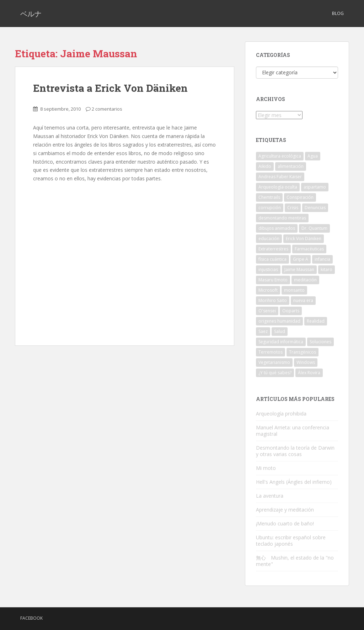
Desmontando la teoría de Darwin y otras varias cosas (295, 451)
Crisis (293, 208)
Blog (338, 13)
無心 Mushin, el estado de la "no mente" (295, 561)
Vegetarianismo (274, 362)
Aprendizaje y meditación (285, 510)
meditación (305, 280)
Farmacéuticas (309, 249)
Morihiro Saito (273, 300)
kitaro (326, 269)
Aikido (265, 166)
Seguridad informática (281, 342)
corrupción (270, 208)
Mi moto (266, 468)
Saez (263, 331)
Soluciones (320, 342)
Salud (280, 331)
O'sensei (267, 311)
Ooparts (291, 311)
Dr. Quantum (314, 228)
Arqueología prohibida (281, 414)
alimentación (291, 166)
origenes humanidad (279, 321)
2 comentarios (107, 109)
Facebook (31, 618)
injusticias (268, 269)
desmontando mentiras (282, 218)
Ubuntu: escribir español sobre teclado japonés (291, 541)
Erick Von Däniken (304, 239)
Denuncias (315, 208)
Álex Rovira (309, 373)
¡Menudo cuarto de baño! (285, 523)
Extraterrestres (273, 249)
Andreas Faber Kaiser (280, 177)
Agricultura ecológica (280, 156)
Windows (306, 362)
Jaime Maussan (299, 269)
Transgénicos (303, 352)
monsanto (294, 290)
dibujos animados (277, 228)
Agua (313, 156)
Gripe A (301, 259)
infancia (322, 259)
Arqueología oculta (278, 187)
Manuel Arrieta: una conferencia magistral (293, 431)
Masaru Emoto (273, 280)
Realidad (316, 321)
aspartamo (315, 187)
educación (269, 239)
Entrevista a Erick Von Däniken (110, 88)
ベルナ (31, 14)
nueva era (303, 300)
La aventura (270, 496)
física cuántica (272, 259)
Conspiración (300, 197)
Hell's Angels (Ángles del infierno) (294, 482)
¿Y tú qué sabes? (275, 373)
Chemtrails (269, 197)
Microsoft (268, 290)
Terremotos (271, 352)
